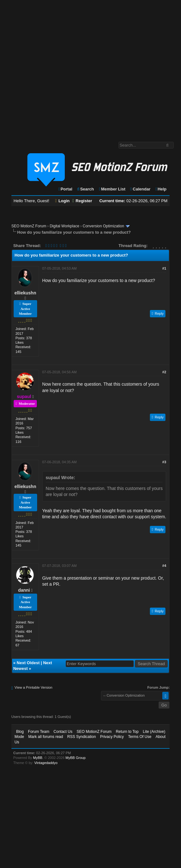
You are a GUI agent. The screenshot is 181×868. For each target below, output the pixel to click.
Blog (20, 732)
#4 (164, 566)
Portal (65, 189)
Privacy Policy (112, 737)
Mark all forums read (46, 737)
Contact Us (63, 732)
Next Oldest (28, 663)
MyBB (38, 758)
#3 (164, 462)
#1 (164, 268)
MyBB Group (75, 758)
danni (24, 590)
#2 (164, 372)
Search (85, 189)
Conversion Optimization (103, 226)
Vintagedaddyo (46, 763)
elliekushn (25, 293)
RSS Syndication (82, 737)
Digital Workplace (64, 226)
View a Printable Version (34, 687)
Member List (112, 189)
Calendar (140, 189)
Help (161, 189)
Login (63, 201)
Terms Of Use (140, 737)
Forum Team (39, 732)
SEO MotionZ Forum (29, 226)
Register (82, 201)
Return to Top (127, 732)
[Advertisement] (65, 68)
